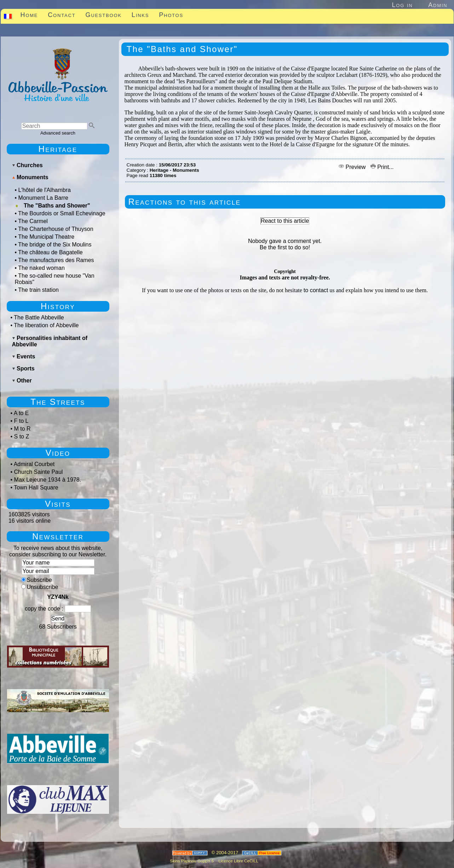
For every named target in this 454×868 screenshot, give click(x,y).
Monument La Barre (43, 198)
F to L (21, 421)
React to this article (285, 221)
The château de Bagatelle (50, 252)
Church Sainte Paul (39, 472)
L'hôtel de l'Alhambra (45, 190)
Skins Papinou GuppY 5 (193, 861)
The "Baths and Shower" (57, 206)
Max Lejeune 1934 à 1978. (48, 480)
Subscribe (37, 580)
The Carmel (33, 221)
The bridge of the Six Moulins (55, 245)
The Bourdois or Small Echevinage (62, 213)
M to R (22, 429)
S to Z (22, 436)
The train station (38, 290)
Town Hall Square (36, 487)
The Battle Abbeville (39, 317)
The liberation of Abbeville (46, 325)
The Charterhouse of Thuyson (56, 229)
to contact (316, 290)
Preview (353, 167)
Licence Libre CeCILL (238, 861)
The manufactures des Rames (56, 260)
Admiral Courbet (34, 464)
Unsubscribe (40, 587)
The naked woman (41, 268)
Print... (382, 167)
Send (58, 619)
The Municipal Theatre (46, 237)
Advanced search (58, 133)
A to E (21, 413)
